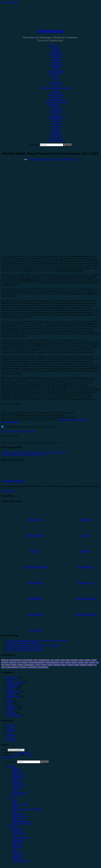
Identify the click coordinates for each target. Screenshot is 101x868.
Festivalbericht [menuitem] (18, 776)
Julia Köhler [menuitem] (17, 847)
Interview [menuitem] (16, 781)
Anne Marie (5, 660)
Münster (50, 665)
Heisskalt (74, 663)
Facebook (14, 431)
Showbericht (56, 57)
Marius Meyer (56, 133)
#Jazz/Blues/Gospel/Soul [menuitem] (22, 823)
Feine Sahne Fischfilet (52, 663)
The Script (83, 665)
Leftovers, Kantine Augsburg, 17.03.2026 (24, 648)
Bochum (57, 660)
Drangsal (94, 660)
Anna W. (56, 114)
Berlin (35, 660)
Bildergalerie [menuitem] (17, 795)
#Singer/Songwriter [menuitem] (20, 816)
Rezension (56, 48)
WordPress (16, 755)
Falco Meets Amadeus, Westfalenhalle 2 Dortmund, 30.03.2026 (33, 645)
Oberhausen (57, 665)
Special (56, 69)
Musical (38, 665)
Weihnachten (23, 667)
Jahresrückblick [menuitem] (18, 785)
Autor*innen (53, 105)
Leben (9, 699)
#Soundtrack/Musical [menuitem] (21, 821)
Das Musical (74, 660)
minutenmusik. (50, 31)
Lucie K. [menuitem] (15, 849)
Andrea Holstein (56, 112)
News (9, 703)
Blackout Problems (44, 660)
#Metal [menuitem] (15, 807)
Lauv (3, 665)
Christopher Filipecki (56, 116)
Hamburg (68, 663)
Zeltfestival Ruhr (43, 667)
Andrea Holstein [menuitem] (18, 833)
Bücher (9, 680)
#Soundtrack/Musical (56, 100)
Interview (56, 60)
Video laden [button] (52, 427)
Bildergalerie (56, 74)
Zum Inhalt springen (10, 2)
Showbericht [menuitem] (17, 778)
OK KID (64, 665)
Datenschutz (12, 726)
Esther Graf (24, 663)
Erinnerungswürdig (56, 71)
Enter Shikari (13, 663)
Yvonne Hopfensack (56, 140)
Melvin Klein (56, 138)
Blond (52, 660)
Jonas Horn (56, 124)
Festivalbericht (56, 55)
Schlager (77, 665)
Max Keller (56, 135)
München (43, 665)
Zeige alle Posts (8, 491)
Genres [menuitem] (9, 797)
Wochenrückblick (14, 715)
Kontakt (10, 737)
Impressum (11, 730)
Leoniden (8, 665)
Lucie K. (56, 128)
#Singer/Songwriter (56, 95)
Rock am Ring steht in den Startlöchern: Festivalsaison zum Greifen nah (37, 641)
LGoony (14, 665)
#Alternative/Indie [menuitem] (19, 804)
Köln (97, 663)
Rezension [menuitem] (16, 769)
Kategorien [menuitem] (11, 766)
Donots (81, 660)
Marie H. (56, 131)
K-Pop (86, 663)
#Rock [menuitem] (14, 800)
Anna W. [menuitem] (15, 835)
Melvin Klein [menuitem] (17, 859)
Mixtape (10, 701)
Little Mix (20, 665)
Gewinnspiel (56, 62)
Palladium (70, 665)
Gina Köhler (56, 121)
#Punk (56, 90)
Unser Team (56, 107)
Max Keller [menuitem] (16, 856)
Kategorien (53, 45)
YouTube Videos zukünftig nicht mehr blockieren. (24, 427)
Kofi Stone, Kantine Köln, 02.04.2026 (22, 643)
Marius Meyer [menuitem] (18, 854)
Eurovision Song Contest (37, 663)
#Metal (56, 86)
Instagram (24, 431)
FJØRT (62, 663)
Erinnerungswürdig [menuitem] (20, 793)
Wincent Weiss (32, 667)
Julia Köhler (56, 126)
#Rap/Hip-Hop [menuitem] (18, 814)
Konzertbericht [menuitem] (18, 774)
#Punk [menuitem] (14, 811)
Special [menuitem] (15, 790)
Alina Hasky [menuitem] (17, 830)
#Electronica (56, 97)
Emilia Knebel (56, 119)
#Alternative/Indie (56, 83)
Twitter (32, 431)
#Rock (56, 79)
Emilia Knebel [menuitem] (18, 840)
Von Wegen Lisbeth (12, 667)
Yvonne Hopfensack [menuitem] (20, 861)
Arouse (28, 755)
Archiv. (4, 750)
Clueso (68, 660)
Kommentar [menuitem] (17, 788)
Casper (63, 660)
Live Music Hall (29, 665)
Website (5, 431)
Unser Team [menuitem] (17, 828)
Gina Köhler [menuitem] (17, 842)
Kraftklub (92, 663)
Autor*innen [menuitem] (12, 826)
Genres (53, 76)
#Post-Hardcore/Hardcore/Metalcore (56, 88)
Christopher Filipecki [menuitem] (21, 838)
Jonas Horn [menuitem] (16, 845)
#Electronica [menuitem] (17, 819)
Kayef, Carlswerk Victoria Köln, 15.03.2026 (25, 650)
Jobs (8, 733)
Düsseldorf (5, 663)
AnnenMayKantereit (16, 660)
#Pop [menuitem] (14, 802)
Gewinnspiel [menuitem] (17, 783)
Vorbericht (56, 50)
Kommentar (56, 67)
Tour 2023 (90, 665)
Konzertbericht (56, 52)
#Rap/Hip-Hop (56, 93)
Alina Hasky (56, 109)
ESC (19, 663)
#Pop (56, 81)
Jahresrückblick (56, 64)
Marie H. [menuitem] (15, 852)
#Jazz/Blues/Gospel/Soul (56, 102)
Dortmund (87, 660)
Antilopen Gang (28, 660)
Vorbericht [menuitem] (16, 771)
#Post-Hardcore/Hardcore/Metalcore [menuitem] (27, 809)
